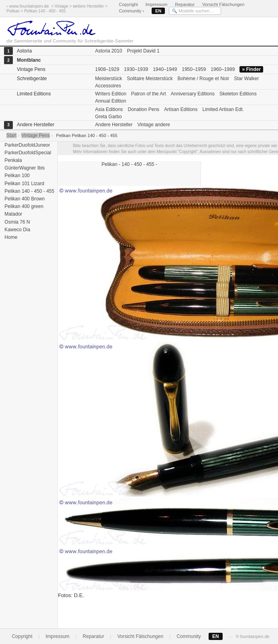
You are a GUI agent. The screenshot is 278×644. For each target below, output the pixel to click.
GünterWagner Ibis (24, 168)
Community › (132, 11)
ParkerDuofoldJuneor (27, 145)
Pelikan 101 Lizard (24, 184)
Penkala (13, 160)
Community (189, 636)
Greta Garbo (109, 117)
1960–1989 (223, 69)
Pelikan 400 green (23, 206)
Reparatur (185, 4)
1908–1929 (107, 69)
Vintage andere (153, 125)
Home (10, 237)
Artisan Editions (181, 109)
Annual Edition (111, 101)
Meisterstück (109, 79)
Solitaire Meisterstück (150, 79)
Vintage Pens (36, 135)
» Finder (251, 69)
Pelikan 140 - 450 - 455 (29, 191)
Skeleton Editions (238, 94)
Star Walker (246, 79)
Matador (13, 214)
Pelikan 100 (16, 176)
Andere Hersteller (114, 125)
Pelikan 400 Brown (24, 199)
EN (158, 11)
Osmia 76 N (17, 222)
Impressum (156, 4)
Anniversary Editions (193, 94)
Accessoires (108, 86)
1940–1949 (165, 69)
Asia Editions (109, 109)
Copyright (129, 4)
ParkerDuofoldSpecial (27, 153)
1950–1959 (194, 69)
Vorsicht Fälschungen (223, 4)
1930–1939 (136, 69)
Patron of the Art (149, 94)
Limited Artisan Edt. (223, 109)
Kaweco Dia (17, 230)
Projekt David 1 (143, 51)
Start (11, 135)
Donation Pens (143, 109)
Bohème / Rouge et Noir (203, 79)
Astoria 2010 (109, 51)
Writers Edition (111, 94)
